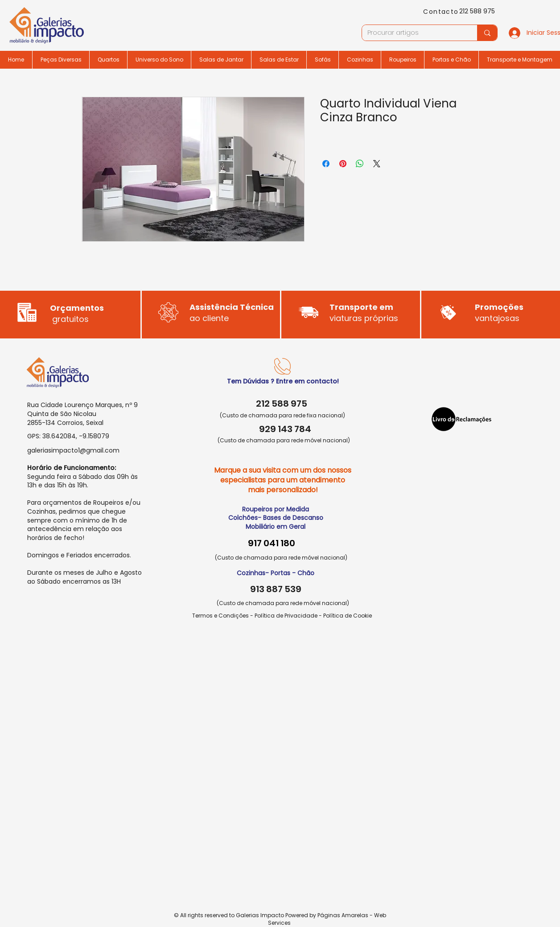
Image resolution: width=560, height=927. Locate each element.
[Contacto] (442, 12)
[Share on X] (377, 164)
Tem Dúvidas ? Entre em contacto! (283, 381)
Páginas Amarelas (343, 915)
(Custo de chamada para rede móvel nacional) (284, 440)
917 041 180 (272, 543)
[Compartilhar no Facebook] (326, 164)
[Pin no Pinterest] (343, 164)
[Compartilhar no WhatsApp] (360, 164)
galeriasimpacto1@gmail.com (73, 450)
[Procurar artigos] (413, 33)
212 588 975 (477, 11)
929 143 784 (285, 429)
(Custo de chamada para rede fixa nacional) (282, 415)
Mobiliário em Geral (276, 527)
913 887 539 (276, 589)
